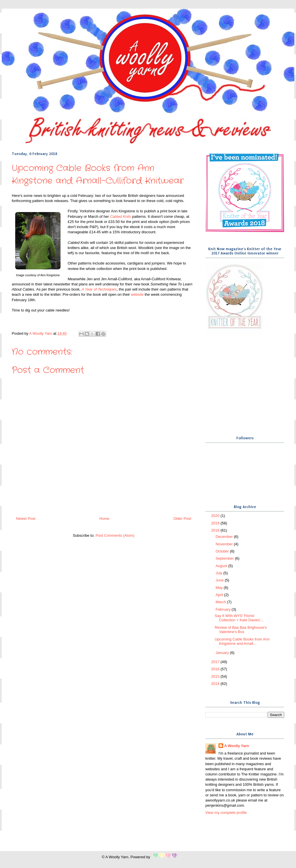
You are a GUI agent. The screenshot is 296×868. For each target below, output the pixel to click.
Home (105, 519)
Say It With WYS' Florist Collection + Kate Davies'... (239, 618)
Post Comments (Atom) (115, 535)
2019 (216, 523)
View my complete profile (226, 813)
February (224, 609)
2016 (216, 669)
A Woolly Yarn (237, 746)
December (225, 537)
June (220, 580)
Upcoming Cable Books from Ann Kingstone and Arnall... (242, 641)
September (225, 558)
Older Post (182, 519)
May (220, 588)
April (220, 595)
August (222, 566)
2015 (216, 676)
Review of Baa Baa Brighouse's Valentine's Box (241, 630)
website (137, 294)
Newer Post (26, 519)
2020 (216, 516)
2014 (216, 684)
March (221, 602)
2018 (216, 530)
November (225, 544)
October (223, 551)
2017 (216, 662)
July (220, 573)
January (223, 653)
